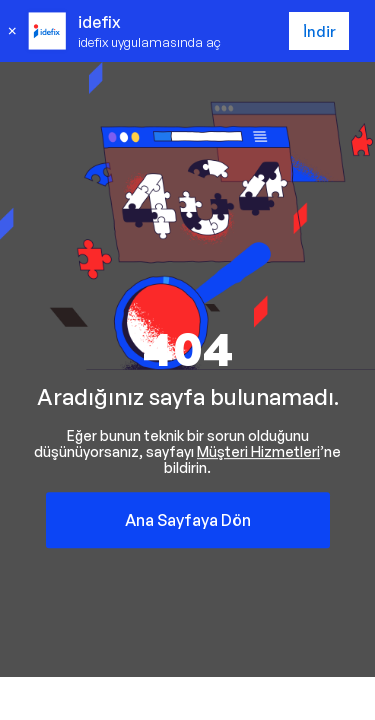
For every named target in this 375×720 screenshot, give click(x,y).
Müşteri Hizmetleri (258, 451)
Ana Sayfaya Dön (188, 520)
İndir (319, 31)
